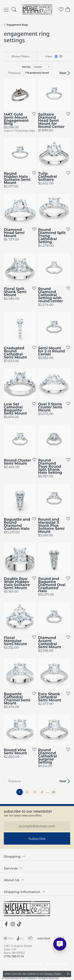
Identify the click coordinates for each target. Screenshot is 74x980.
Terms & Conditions (56, 964)
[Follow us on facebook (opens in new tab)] (6, 924)
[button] (14, 10)
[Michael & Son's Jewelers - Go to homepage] (27, 909)
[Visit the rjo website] (30, 938)
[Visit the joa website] (20, 938)
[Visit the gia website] (8, 938)
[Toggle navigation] (6, 10)
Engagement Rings (17, 25)
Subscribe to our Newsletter (28, 811)
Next (63, 73)
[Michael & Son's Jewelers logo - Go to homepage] (37, 10)
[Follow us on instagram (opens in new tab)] (13, 924)
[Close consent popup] (68, 974)
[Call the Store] (14, 956)
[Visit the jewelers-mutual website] (44, 938)
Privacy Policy (33, 964)
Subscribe (37, 838)
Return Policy (14, 964)
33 (53, 792)
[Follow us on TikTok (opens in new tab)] (19, 924)
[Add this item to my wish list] (33, 114)
